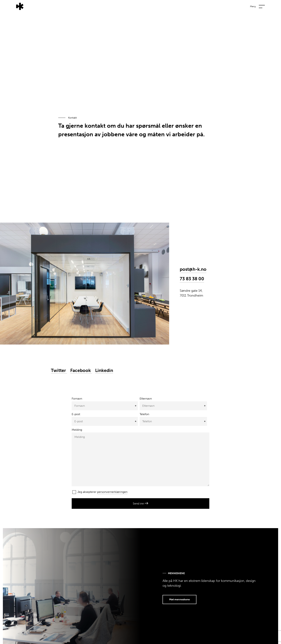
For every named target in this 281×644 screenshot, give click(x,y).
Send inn (140, 504)
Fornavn (77, 399)
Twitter (59, 370)
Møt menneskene (179, 599)
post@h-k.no (193, 269)
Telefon (144, 414)
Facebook (81, 370)
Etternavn (146, 399)
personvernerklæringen (112, 492)
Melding (77, 430)
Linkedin (104, 370)
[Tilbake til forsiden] (12, 6)
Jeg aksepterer (100, 492)
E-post (76, 414)
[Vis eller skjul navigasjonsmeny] (269, 5)
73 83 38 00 (192, 279)
